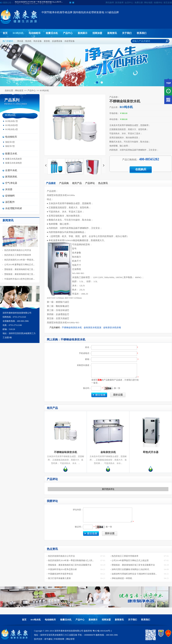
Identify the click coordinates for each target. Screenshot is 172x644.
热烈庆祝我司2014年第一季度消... (19, 260)
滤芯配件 (10, 202)
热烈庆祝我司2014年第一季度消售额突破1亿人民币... (39, 3)
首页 (5, 33)
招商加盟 (97, 33)
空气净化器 (11, 183)
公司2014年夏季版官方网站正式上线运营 (130, 560)
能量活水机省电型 (14, 163)
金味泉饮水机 (108, 452)
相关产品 (77, 183)
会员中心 (129, 3)
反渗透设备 (57, 41)
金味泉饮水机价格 (112, 327)
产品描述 (51, 183)
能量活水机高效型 (14, 159)
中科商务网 (59, 639)
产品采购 (64, 183)
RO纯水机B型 (12, 125)
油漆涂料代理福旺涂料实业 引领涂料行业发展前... (134, 574)
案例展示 (83, 33)
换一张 (117, 388)
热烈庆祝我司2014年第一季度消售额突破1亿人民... (71, 560)
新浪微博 (119, 3)
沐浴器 (9, 189)
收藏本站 (158, 3)
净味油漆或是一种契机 (122, 578)
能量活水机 (52, 33)
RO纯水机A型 (12, 129)
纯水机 (28, 41)
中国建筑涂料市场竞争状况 (60, 574)
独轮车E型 (10, 142)
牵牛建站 (48, 639)
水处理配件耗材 (14, 208)
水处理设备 (70, 41)
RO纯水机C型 (12, 121)
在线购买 (141, 169)
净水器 (20, 41)
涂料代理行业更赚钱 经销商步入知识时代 (130, 569)
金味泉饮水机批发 (93, 327)
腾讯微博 (110, 3)
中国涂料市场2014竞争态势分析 (62, 569)
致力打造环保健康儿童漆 (59, 578)
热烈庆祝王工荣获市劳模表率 (18, 255)
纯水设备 (38, 41)
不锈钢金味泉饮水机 (72, 327)
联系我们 (142, 33)
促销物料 (10, 196)
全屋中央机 (11, 170)
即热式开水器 (151, 452)
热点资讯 (103, 183)
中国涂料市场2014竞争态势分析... (19, 279)
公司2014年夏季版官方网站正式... (19, 265)
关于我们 (127, 33)
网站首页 (19, 91)
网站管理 (70, 639)
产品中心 (68, 33)
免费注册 (139, 3)
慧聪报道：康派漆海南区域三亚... (19, 269)
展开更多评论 (108, 489)
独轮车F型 (10, 146)
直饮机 (47, 41)
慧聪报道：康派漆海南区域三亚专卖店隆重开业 (70, 565)
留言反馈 (168, 3)
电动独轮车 (35, 33)
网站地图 (148, 3)
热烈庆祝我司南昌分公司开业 (18, 250)
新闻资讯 (112, 33)
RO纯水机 (18, 33)
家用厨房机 (11, 177)
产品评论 (90, 183)
